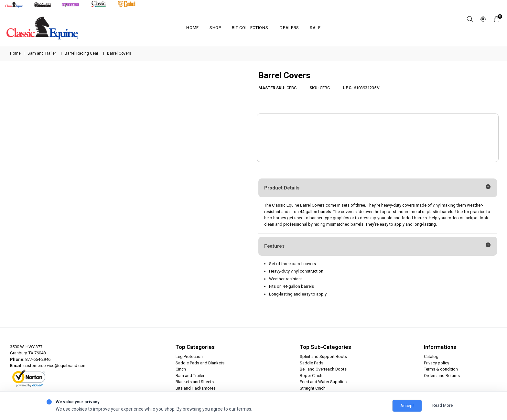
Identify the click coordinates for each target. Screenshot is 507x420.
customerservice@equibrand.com (55, 366)
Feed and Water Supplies (323, 382)
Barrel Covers (284, 75)
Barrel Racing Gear (81, 53)
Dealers (289, 28)
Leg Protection (189, 356)
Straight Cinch (313, 388)
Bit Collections (250, 28)
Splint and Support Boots (323, 356)
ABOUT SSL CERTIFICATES (33, 384)
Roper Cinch (311, 376)
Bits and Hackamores (196, 388)
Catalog (431, 356)
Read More (442, 405)
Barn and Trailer (42, 53)
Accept (407, 406)
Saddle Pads (312, 363)
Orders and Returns (442, 376)
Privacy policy (437, 363)
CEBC (291, 88)
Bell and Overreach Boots (323, 369)
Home (193, 28)
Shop (215, 28)
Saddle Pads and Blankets (200, 363)
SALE (315, 28)
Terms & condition (441, 369)
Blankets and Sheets (195, 382)
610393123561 (367, 88)
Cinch (181, 369)
